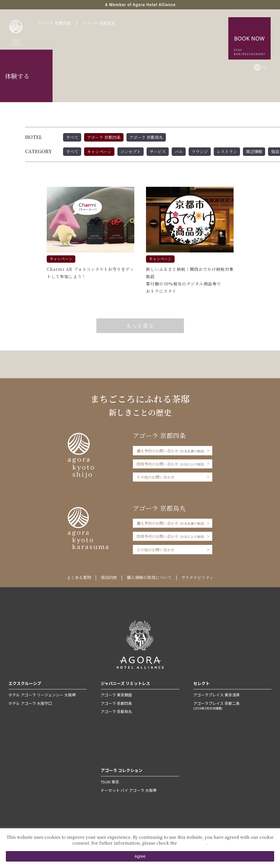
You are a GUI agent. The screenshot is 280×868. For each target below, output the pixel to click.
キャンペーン (99, 151)
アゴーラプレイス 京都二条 (233, 705)
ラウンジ (200, 151)
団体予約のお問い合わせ (171, 464)
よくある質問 (79, 577)
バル (179, 151)
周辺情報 (254, 151)
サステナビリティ (197, 577)
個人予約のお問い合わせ (171, 451)
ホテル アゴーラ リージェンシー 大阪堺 (42, 695)
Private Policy (192, 843)
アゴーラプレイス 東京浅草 (216, 695)
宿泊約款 (109, 577)
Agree (140, 856)
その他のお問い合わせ (156, 477)
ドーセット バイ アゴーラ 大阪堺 (129, 790)
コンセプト (131, 151)
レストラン (227, 151)
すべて (72, 137)
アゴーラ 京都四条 (54, 23)
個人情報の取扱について (149, 577)
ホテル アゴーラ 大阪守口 (30, 703)
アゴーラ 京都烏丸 (99, 23)
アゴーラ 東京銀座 (116, 695)
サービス (158, 151)
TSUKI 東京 (110, 782)
